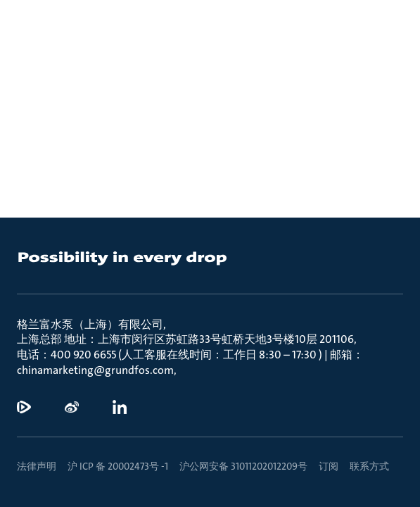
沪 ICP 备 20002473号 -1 (118, 466)
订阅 (329, 466)
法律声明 (37, 466)
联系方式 (369, 466)
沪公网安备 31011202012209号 (243, 466)
